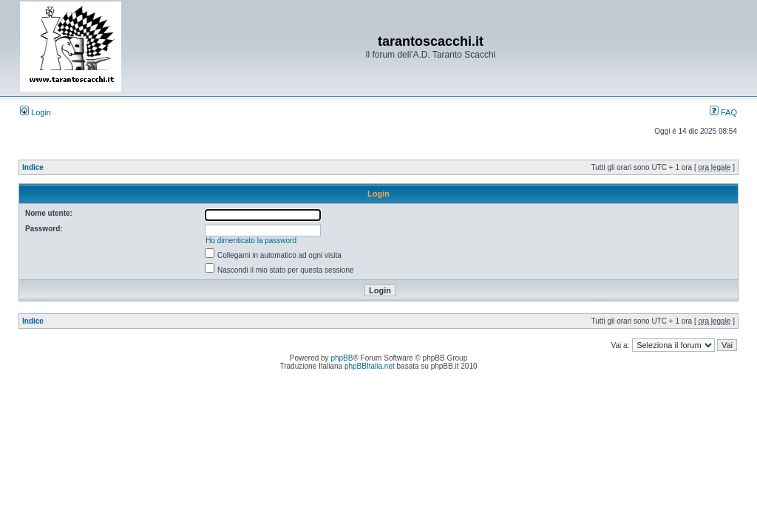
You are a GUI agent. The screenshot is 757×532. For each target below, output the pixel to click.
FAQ (723, 112)
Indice (33, 167)
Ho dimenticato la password (251, 241)
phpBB (342, 358)
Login (35, 112)
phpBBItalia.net (370, 366)
